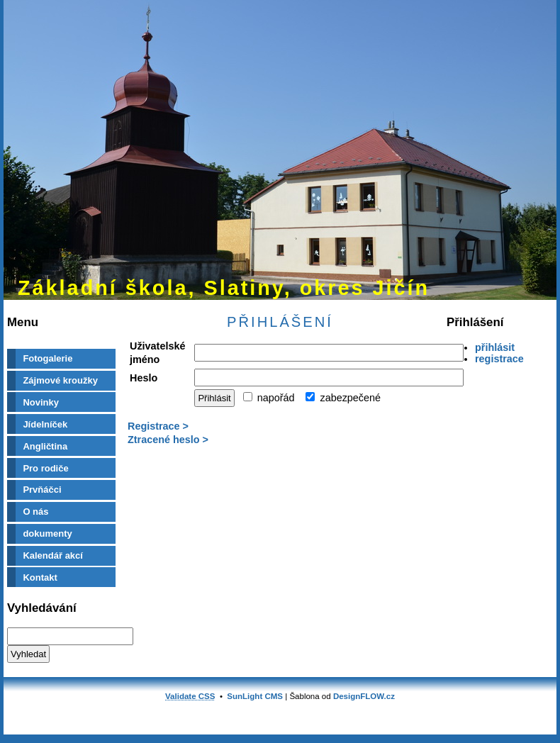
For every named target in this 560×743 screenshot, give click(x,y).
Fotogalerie (47, 358)
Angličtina (45, 446)
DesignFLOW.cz (364, 696)
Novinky (41, 402)
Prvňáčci (42, 490)
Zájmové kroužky (60, 380)
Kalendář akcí (53, 555)
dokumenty (47, 533)
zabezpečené (343, 398)
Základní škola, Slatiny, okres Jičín (224, 288)
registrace (499, 359)
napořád (269, 398)
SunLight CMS (255, 696)
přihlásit (495, 347)
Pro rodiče (45, 468)
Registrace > (158, 426)
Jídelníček (45, 424)
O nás (35, 512)
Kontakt (40, 577)
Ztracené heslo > (168, 440)
